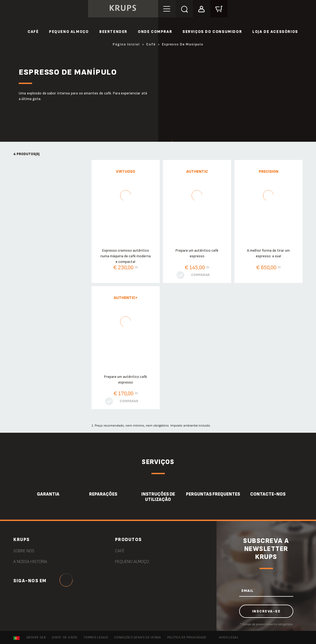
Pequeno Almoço (69, 32)
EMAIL (248, 591)
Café (33, 32)
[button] (202, 8)
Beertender (113, 32)
